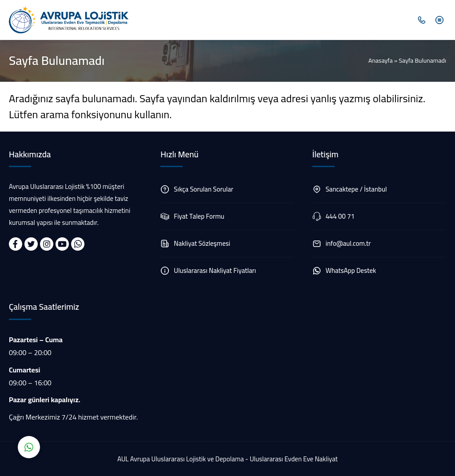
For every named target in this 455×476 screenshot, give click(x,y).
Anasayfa (381, 60)
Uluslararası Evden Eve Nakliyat (294, 459)
